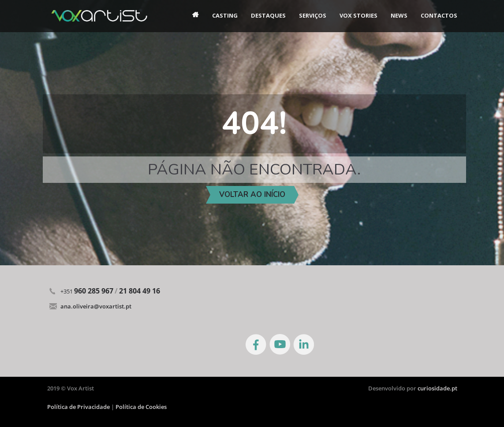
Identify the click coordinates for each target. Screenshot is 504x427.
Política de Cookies (141, 407)
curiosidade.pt (437, 388)
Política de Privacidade (79, 407)
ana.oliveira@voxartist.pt (96, 306)
